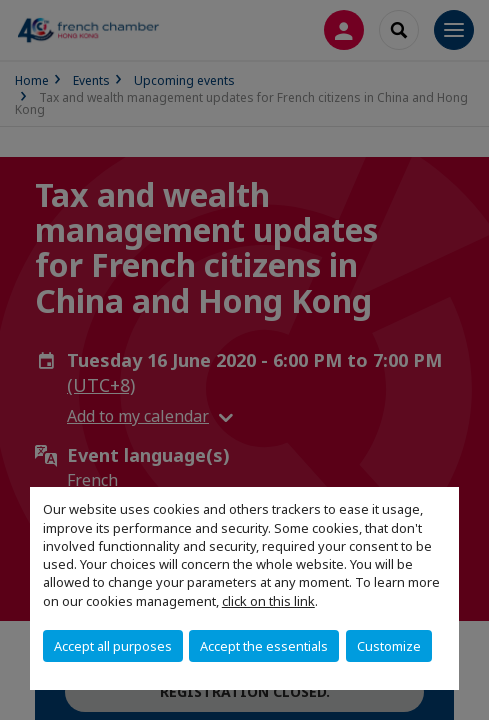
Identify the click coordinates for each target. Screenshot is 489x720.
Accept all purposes (113, 646)
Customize (389, 646)
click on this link (268, 601)
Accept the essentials (264, 646)
